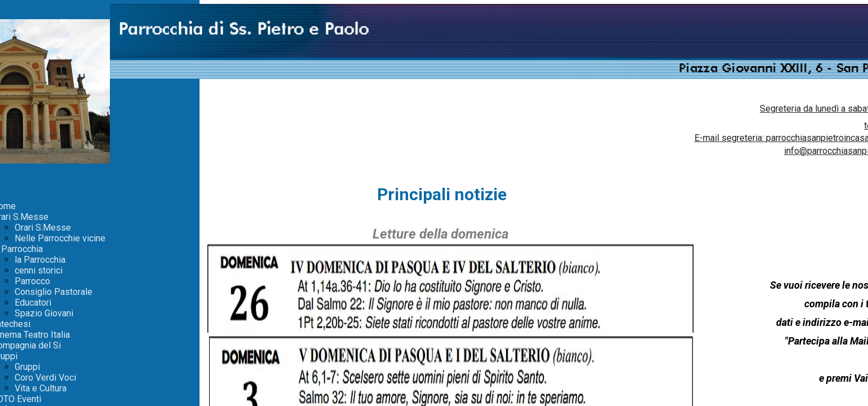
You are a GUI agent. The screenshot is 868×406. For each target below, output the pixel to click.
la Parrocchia (40, 260)
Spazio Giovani (44, 313)
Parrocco (32, 281)
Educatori (33, 303)
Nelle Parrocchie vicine (60, 238)
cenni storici (39, 270)
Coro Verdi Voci (45, 378)
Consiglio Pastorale (54, 292)
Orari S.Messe (43, 228)
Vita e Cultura (41, 388)
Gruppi (27, 367)
